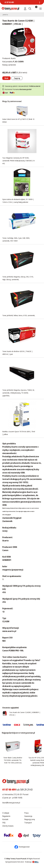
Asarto (13, 58)
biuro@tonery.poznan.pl (11, 803)
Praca (26, 813)
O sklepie (6, 813)
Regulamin (6, 816)
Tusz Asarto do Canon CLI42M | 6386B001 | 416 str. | (25, 714)
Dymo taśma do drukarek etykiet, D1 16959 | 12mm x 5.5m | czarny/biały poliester (18, 201)
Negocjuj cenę (30, 819)
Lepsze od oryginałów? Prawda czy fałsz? (21, 660)
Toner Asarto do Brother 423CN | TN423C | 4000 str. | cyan (17, 353)
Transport (28, 823)
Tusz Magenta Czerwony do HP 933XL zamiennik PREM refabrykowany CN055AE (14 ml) (18, 161)
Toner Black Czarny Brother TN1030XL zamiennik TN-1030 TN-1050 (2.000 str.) (13, 760)
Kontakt (5, 819)
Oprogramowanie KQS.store (15, 862)
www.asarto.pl (9, 631)
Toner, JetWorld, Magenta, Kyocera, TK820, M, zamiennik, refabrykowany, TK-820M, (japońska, (18, 393)
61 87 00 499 (9, 2)
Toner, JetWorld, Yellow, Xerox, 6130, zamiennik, (19, 315)
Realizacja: (32, 862)
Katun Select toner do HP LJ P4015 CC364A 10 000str (18, 120)
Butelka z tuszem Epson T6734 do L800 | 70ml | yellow (19, 433)
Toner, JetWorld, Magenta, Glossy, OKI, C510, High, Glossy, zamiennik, (18, 278)
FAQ (4, 823)
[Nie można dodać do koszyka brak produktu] (6, 78)
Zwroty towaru (8, 826)
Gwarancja (28, 816)
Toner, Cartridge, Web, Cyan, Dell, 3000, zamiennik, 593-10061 (16, 239)
